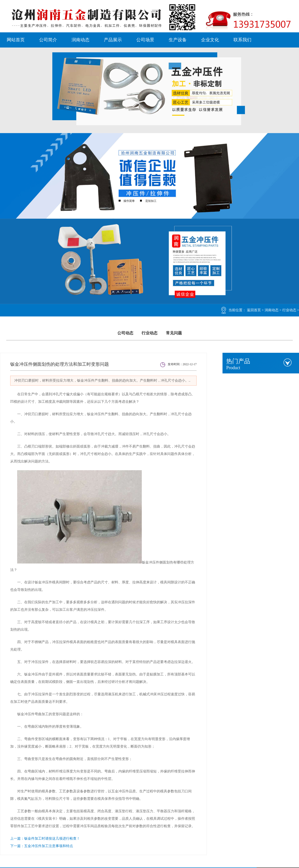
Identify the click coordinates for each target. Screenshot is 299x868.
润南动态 (80, 40)
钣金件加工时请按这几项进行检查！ (52, 839)
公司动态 (125, 333)
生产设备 (178, 40)
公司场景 (145, 40)
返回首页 (254, 310)
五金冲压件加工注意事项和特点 (49, 846)
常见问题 (174, 333)
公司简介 (48, 40)
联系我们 (242, 40)
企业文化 (210, 40)
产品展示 (113, 40)
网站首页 (16, 40)
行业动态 (289, 310)
